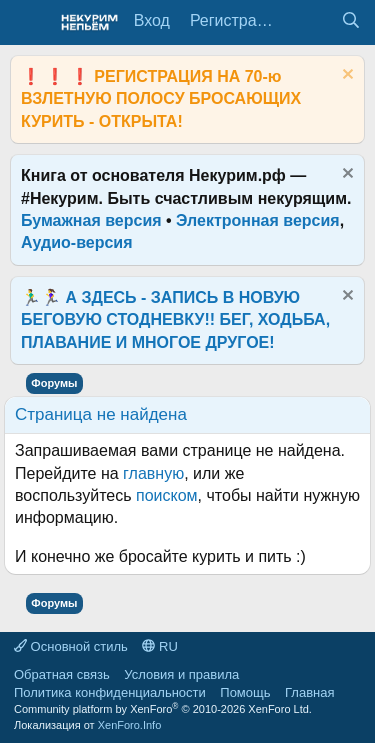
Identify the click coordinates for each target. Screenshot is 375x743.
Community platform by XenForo (163, 709)
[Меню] (27, 23)
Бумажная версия (91, 220)
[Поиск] (350, 21)
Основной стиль (71, 646)
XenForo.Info (130, 725)
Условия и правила (181, 674)
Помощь (245, 692)
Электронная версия (258, 220)
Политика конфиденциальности (110, 692)
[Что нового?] (310, 21)
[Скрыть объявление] (345, 76)
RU (159, 646)
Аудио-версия (77, 242)
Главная (309, 692)
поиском (167, 495)
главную (153, 473)
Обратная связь (62, 674)
